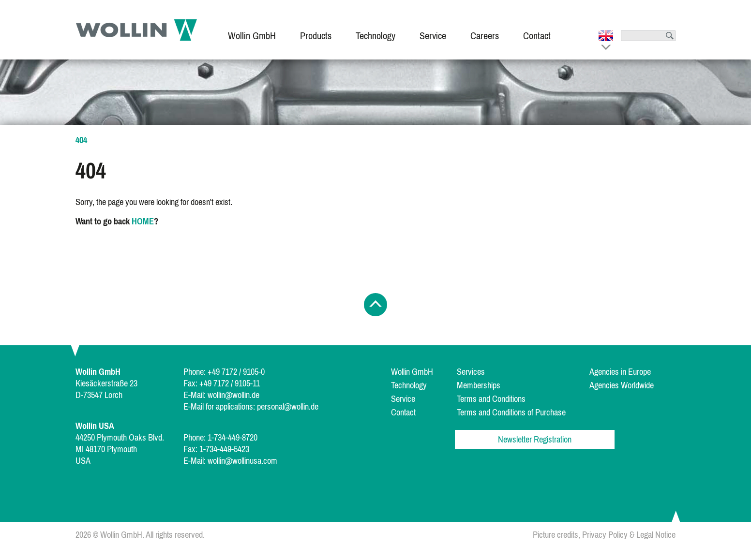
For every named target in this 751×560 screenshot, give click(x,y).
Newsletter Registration (535, 440)
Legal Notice (656, 535)
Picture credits (556, 535)
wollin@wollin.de (233, 395)
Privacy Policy (605, 535)
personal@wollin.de (288, 407)
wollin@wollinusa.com (242, 461)
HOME (143, 221)
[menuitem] (252, 30)
